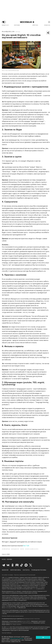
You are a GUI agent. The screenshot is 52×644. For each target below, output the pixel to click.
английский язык (6, 549)
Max (26, 565)
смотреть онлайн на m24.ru (32, 549)
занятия (22, 549)
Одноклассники (13, 565)
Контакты (26, 570)
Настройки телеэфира (8, 575)
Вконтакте (8, 565)
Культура (18, 32)
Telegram (4, 565)
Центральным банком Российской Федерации (21, 623)
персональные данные (17, 638)
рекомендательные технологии (32, 619)
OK (43, 637)
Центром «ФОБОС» (26, 621)
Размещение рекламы (39, 570)
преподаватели (15, 549)
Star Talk (26, 546)
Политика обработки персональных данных (13, 616)
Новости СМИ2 (6, 554)
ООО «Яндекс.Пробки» (16, 625)
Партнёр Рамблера (7, 633)
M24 (11, 559)
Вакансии (5, 570)
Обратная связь (16, 570)
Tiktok (22, 565)
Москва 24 (26, 22)
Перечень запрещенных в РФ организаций (25, 575)
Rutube (17, 565)
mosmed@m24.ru (10, 608)
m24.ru (6, 577)
